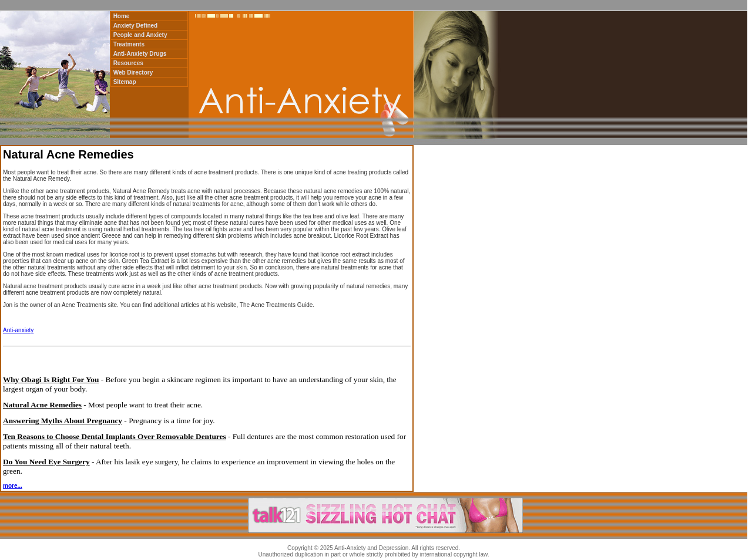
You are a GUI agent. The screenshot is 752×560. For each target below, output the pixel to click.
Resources (128, 63)
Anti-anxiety (18, 330)
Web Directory (133, 72)
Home (122, 16)
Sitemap (125, 82)
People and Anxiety (140, 35)
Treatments (129, 44)
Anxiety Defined (136, 26)
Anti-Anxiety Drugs (140, 54)
